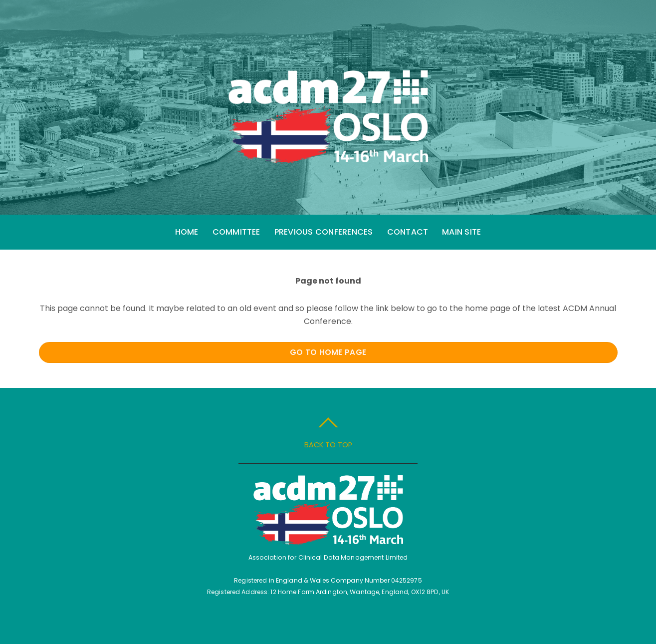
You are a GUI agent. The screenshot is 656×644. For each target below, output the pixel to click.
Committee (236, 232)
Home (187, 232)
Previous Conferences (324, 232)
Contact (408, 232)
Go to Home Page (328, 352)
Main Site (461, 232)
